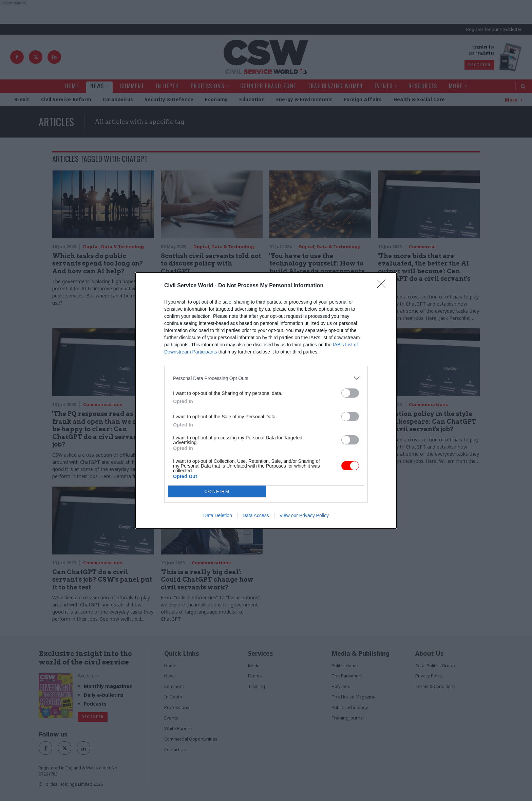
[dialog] (266, 400)
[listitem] (266, 378)
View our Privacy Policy (304, 515)
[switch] (350, 393)
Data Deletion (218, 515)
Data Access (256, 515)
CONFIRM (217, 491)
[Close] (383, 286)
